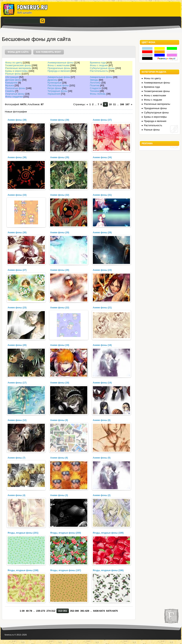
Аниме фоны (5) (102, 458)
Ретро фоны (55, 88)
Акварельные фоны (59, 77)
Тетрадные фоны (57, 91)
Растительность (99, 71)
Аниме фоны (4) (16, 495)
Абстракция (12, 77)
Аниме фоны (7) (16, 458)
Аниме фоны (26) (60, 270)
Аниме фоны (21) (102, 308)
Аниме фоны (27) (17, 270)
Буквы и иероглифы (17, 71)
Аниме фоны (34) (102, 157)
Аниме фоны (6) (59, 458)
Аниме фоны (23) (17, 308)
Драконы (53, 80)
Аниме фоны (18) (102, 345)
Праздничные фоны (59, 68)
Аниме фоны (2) (102, 495)
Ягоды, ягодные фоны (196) (108, 570)
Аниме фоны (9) (59, 420)
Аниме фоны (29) (60, 233)
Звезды (94, 80)
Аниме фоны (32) (60, 195)
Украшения (54, 94)
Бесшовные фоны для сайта (36, 39)
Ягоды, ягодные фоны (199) (108, 533)
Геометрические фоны (18, 65)
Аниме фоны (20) (17, 345)
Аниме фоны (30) (17, 233)
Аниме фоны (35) (60, 157)
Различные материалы (18, 68)
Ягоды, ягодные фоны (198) (23, 570)
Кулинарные (55, 83)
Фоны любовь (98, 94)
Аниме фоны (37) (102, 120)
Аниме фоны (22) (60, 308)
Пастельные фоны (58, 85)
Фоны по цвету (14, 63)
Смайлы (10, 91)
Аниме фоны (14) (102, 383)
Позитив (95, 85)
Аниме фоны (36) (17, 157)
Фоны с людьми (99, 65)
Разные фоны (13, 74)
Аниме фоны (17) (17, 383)
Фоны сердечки (14, 97)
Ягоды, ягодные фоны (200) (66, 533)
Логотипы (95, 83)
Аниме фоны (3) (59, 495)
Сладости (95, 88)
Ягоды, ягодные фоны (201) (23, 533)
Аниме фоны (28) (102, 233)
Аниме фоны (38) (60, 120)
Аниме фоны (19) (60, 345)
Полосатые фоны (15, 88)
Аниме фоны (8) (102, 420)
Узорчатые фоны (15, 94)
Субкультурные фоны (102, 68)
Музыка (10, 85)
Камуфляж (11, 83)
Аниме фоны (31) (102, 195)
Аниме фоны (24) (102, 270)
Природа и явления (59, 71)
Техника (95, 91)
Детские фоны (13, 80)
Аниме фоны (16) (60, 383)
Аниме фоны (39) (17, 120)
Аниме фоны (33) (17, 195)
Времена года (98, 63)
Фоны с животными (59, 65)
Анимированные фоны (61, 63)
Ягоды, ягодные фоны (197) (66, 570)
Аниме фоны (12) (17, 420)
